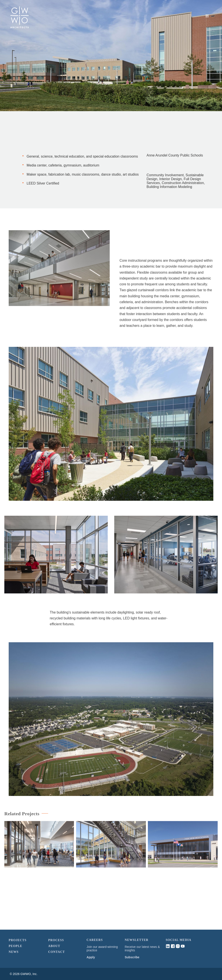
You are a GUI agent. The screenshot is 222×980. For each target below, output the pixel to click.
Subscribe (132, 957)
